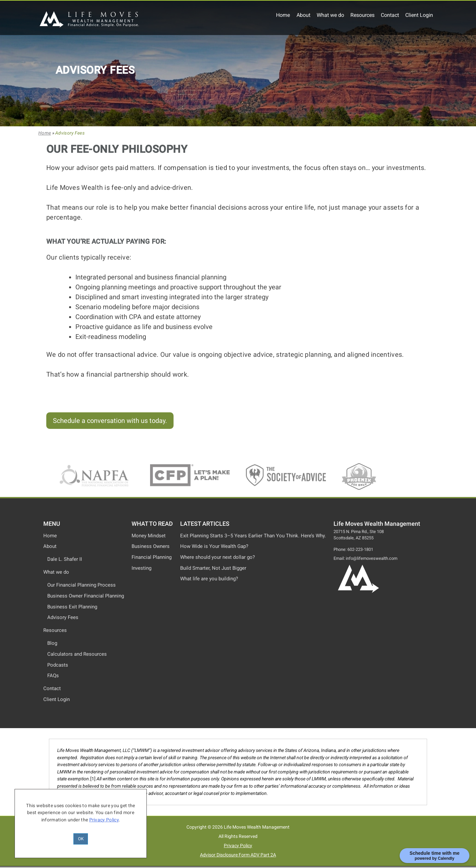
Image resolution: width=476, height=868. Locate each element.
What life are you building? (209, 579)
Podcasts (58, 665)
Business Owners (151, 546)
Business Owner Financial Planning (86, 596)
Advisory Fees (63, 617)
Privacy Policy (238, 846)
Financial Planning (152, 557)
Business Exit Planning (72, 607)
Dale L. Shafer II (65, 559)
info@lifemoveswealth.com (372, 558)
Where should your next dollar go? (218, 557)
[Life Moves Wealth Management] (89, 26)
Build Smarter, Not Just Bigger (213, 568)
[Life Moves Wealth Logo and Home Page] (358, 592)
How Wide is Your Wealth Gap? (214, 546)
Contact (390, 15)
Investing (141, 568)
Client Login (419, 15)
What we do (330, 15)
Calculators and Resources (77, 654)
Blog (52, 643)
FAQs (53, 676)
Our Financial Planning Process (81, 585)
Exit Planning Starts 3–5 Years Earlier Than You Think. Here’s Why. (253, 536)
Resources (362, 15)
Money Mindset (149, 536)
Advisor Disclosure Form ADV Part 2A (238, 855)
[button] (110, 421)
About (303, 15)
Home (283, 15)
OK (81, 839)
